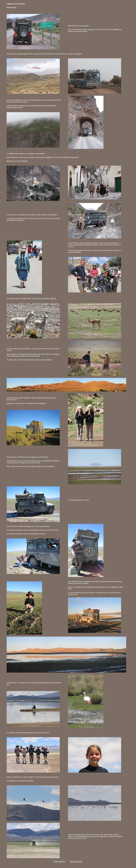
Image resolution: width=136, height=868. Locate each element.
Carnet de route (76, 861)
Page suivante (60, 861)
